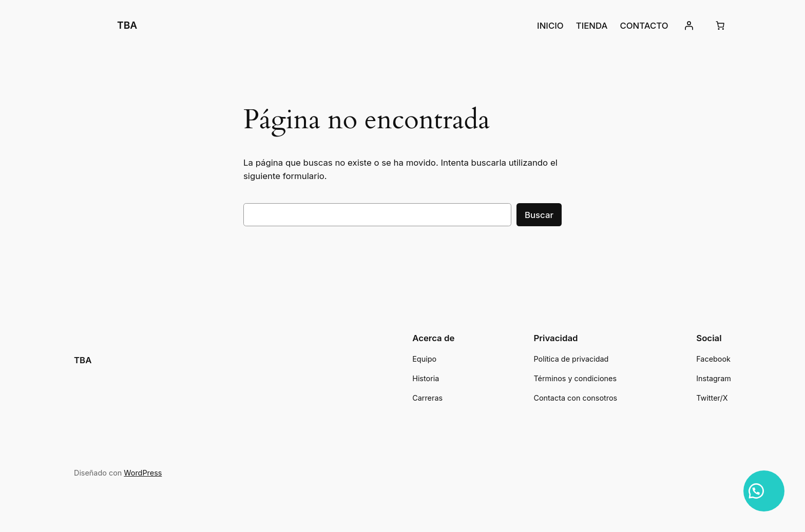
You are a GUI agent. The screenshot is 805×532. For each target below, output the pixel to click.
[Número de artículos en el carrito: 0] (720, 26)
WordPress (143, 473)
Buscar (539, 215)
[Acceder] (689, 26)
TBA (127, 25)
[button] (764, 491)
